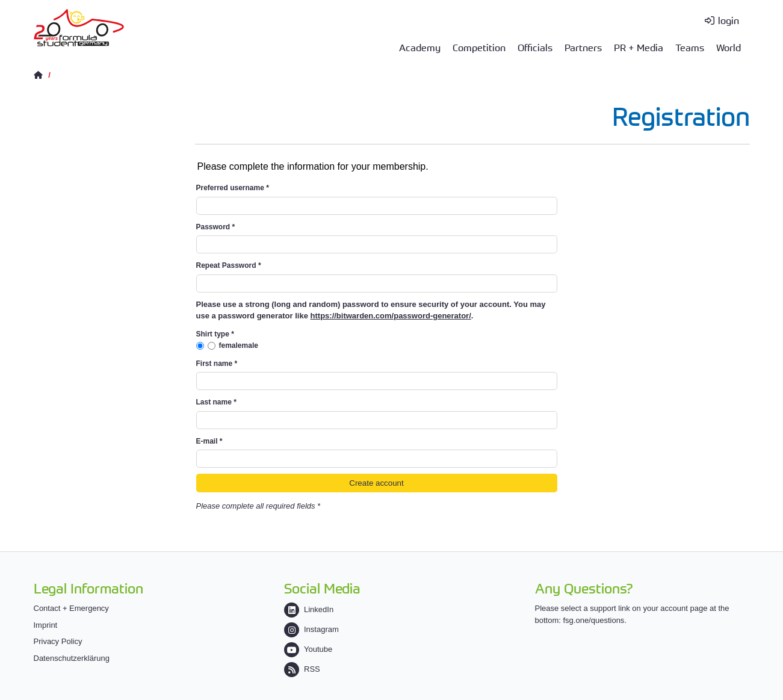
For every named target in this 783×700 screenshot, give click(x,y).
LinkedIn (309, 609)
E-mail (209, 441)
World (729, 47)
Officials (535, 47)
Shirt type (215, 334)
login (729, 20)
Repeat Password (229, 265)
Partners (583, 47)
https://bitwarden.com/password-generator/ (391, 316)
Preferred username (233, 188)
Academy (420, 47)
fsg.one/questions (593, 620)
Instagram (311, 629)
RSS (302, 669)
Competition (479, 47)
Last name (216, 402)
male (250, 345)
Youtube (308, 649)
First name (217, 364)
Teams (690, 47)
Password (216, 227)
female (231, 345)
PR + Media (639, 47)
